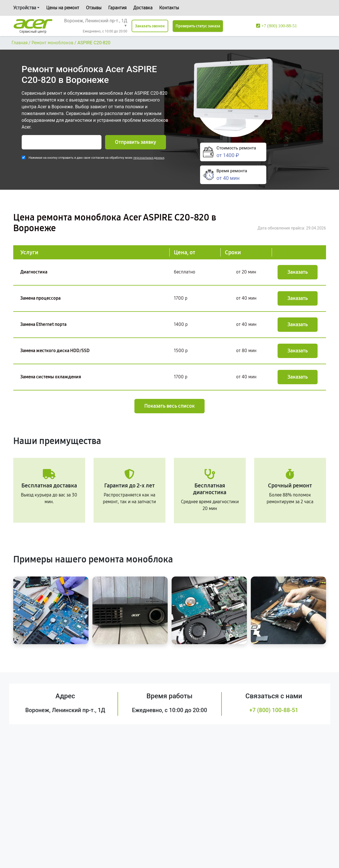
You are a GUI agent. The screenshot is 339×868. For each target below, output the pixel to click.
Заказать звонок (150, 26)
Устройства (25, 8)
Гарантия (117, 8)
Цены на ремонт (63, 8)
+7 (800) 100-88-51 (274, 710)
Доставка (143, 8)
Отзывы (94, 8)
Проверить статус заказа (198, 26)
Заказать (298, 272)
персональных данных (149, 158)
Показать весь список (169, 406)
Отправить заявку (136, 142)
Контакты (169, 8)
